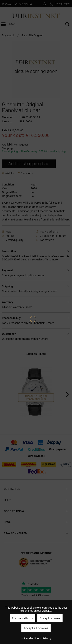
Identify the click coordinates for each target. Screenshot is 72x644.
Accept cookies (50, 618)
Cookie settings (22, 618)
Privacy (45, 638)
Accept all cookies (36, 628)
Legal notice (30, 638)
